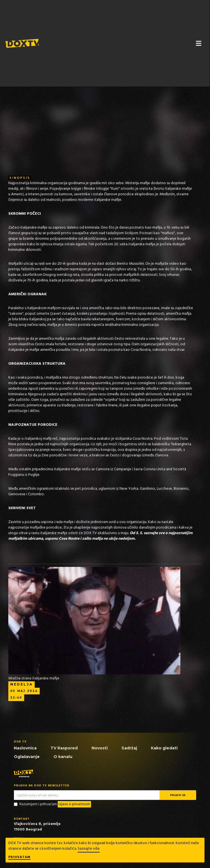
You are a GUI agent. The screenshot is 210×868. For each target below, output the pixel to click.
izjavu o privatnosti (74, 804)
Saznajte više (89, 849)
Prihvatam (19, 857)
